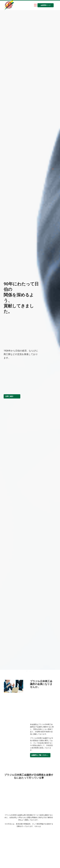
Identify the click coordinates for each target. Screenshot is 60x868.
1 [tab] (28, 671)
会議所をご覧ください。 (44, 755)
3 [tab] (34, 671)
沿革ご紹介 (9, 396)
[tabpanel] (30, 340)
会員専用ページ (46, 5)
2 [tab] (31, 671)
